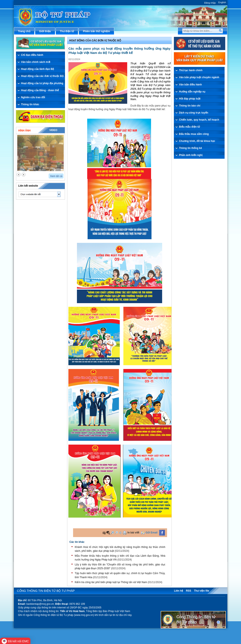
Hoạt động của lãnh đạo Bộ (38, 69)
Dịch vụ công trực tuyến (194, 113)
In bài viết (133, 533)
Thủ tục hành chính (191, 70)
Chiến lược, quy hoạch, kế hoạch (199, 120)
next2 (24, 175)
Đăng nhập (210, 3)
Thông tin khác (30, 104)
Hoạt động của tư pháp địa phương (42, 83)
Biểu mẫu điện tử (189, 127)
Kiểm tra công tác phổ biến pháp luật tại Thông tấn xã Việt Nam (111, 582)
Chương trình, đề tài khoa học (197, 141)
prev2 (19, 175)
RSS (188, 591)
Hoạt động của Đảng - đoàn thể (40, 90)
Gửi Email (152, 533)
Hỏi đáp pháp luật (190, 99)
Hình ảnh (25, 131)
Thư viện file (201, 591)
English (222, 2)
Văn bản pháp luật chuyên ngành (199, 77)
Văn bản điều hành (190, 85)
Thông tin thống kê (190, 148)
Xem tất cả (56, 176)
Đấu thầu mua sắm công (194, 134)
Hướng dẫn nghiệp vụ (192, 92)
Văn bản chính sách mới (36, 62)
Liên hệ (179, 591)
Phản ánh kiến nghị (191, 155)
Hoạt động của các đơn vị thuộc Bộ (42, 76)
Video (53, 130)
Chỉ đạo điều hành (32, 55)
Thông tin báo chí (190, 106)
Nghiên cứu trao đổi (33, 97)
